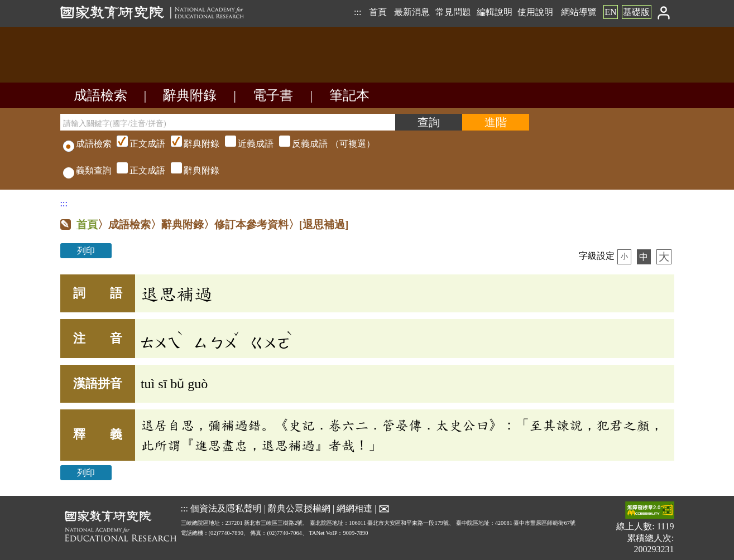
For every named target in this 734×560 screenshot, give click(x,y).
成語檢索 (100, 95)
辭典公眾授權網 (299, 508)
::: (358, 12)
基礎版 (636, 12)
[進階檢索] (496, 122)
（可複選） (244, 144)
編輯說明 (495, 12)
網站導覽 (579, 12)
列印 (86, 251)
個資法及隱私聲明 (226, 508)
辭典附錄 (190, 95)
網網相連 (354, 508)
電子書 (273, 95)
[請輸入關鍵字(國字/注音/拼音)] (228, 122)
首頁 (378, 12)
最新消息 (412, 12)
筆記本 (349, 95)
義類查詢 (87, 170)
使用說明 (535, 12)
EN (610, 12)
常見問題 (453, 12)
